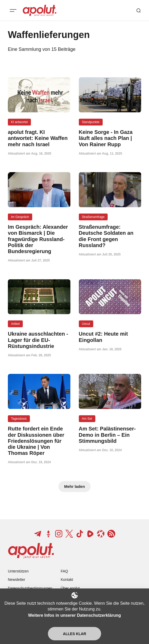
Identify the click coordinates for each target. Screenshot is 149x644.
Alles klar (74, 634)
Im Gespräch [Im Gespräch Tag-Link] (20, 217)
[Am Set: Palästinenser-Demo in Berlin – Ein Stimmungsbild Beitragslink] (110, 435)
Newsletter (16, 580)
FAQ (64, 571)
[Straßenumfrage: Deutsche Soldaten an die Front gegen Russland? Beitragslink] (110, 236)
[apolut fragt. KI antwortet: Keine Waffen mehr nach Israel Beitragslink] (39, 138)
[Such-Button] (139, 10)
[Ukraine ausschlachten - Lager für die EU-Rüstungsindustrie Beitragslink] (39, 340)
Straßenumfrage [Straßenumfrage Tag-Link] (93, 217)
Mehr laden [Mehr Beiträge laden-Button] (74, 486)
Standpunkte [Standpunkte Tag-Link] (91, 122)
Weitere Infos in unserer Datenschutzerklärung (74, 615)
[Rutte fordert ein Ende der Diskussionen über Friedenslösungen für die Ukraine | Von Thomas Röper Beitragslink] (39, 441)
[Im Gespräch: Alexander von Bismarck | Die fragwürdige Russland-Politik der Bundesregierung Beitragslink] (39, 239)
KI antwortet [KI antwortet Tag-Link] (19, 122)
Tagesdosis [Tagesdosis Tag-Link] (19, 419)
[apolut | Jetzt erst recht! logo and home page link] (40, 10)
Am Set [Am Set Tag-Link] (87, 419)
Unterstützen (18, 571)
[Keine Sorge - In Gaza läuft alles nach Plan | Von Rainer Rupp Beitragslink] (110, 138)
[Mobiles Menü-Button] (13, 10)
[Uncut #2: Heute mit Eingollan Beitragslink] (110, 337)
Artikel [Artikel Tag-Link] (15, 324)
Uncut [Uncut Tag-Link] (86, 324)
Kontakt (67, 580)
